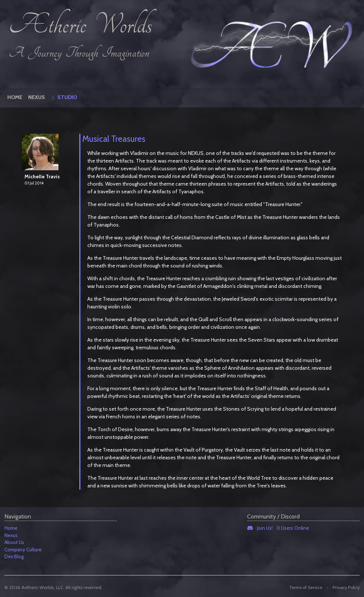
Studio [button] (67, 97)
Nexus (37, 97)
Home (15, 97)
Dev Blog (14, 556)
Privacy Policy (346, 587)
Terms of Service (306, 587)
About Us (14, 542)
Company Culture (23, 550)
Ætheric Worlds (80, 26)
